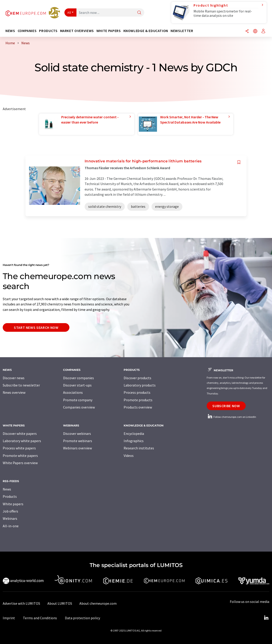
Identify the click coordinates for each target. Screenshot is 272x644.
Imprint (9, 618)
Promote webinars (78, 441)
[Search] (139, 13)
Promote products (138, 400)
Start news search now (36, 327)
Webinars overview (77, 448)
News (7, 489)
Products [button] (48, 31)
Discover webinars (77, 433)
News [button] (10, 31)
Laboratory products (140, 385)
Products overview (138, 407)
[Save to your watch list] (239, 162)
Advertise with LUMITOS (21, 603)
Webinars (10, 518)
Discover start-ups (77, 385)
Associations (73, 392)
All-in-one (11, 526)
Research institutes (139, 448)
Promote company (78, 400)
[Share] (247, 31)
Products (10, 496)
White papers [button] (109, 31)
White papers (13, 504)
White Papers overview (20, 463)
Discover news (14, 378)
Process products (137, 392)
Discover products (137, 378)
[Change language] (255, 31)
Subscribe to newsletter (21, 385)
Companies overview (79, 407)
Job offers (10, 511)
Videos (129, 456)
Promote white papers (20, 456)
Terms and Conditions (40, 618)
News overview (14, 392)
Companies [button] (27, 31)
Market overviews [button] (77, 31)
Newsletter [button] (182, 31)
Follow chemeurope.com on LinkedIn (231, 417)
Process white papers (19, 448)
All (69, 12)
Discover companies (78, 378)
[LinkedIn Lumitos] (266, 618)
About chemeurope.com (98, 603)
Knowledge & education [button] (146, 31)
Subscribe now (226, 406)
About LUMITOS (60, 603)
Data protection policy (82, 618)
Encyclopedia (134, 433)
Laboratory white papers (22, 441)
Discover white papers (20, 433)
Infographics (134, 441)
